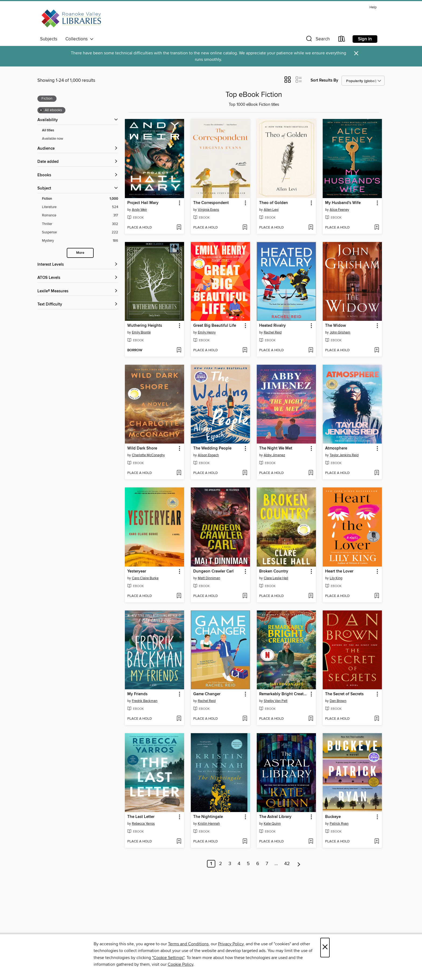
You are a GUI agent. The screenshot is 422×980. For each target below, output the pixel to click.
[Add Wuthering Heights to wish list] (179, 350)
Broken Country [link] (274, 571)
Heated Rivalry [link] (272, 326)
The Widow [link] (335, 326)
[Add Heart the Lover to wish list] (377, 596)
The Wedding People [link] (212, 448)
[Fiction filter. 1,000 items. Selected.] (80, 199)
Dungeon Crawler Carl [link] (213, 571)
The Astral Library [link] (275, 817)
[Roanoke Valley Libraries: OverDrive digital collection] (72, 19)
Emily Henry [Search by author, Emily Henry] (207, 332)
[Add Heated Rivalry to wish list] (311, 350)
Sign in (365, 39)
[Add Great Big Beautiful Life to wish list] (245, 350)
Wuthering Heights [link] (145, 326)
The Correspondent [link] (211, 203)
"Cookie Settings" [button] (168, 958)
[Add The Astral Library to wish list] (311, 842)
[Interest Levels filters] (78, 265)
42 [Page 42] (287, 864)
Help (373, 7)
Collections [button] (80, 39)
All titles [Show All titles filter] (48, 130)
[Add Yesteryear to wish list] (179, 596)
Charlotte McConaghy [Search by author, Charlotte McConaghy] (148, 455)
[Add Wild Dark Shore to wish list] (179, 473)
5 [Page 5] (248, 864)
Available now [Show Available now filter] (53, 139)
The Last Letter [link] (141, 817)
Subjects (49, 39)
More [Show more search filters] (80, 253)
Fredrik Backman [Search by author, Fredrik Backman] (145, 701)
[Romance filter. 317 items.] (80, 215)
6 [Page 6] (258, 864)
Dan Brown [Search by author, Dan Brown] (338, 701)
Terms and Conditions (188, 944)
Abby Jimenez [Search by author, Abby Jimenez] (274, 455)
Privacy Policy (231, 944)
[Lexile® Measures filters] (78, 291)
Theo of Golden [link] (274, 203)
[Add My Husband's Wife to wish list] (377, 228)
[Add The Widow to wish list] (377, 350)
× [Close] (325, 948)
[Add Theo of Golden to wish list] (311, 228)
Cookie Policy (180, 964)
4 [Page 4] (239, 864)
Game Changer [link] (207, 694)
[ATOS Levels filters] (78, 278)
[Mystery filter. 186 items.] (80, 241)
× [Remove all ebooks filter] (41, 110)
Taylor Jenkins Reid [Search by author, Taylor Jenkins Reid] (344, 455)
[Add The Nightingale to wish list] (245, 842)
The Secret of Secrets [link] (344, 694)
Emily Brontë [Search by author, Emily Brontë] (141, 332)
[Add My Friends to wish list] (179, 719)
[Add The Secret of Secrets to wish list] (377, 719)
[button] (317, 40)
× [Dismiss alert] (356, 53)
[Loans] (342, 40)
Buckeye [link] (333, 817)
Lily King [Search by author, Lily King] (336, 578)
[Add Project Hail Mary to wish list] (179, 228)
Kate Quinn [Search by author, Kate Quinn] (272, 824)
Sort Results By (324, 80)
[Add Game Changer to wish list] (245, 719)
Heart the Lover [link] (339, 571)
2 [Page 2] (221, 864)
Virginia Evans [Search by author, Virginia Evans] (208, 210)
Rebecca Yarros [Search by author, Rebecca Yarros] (143, 824)
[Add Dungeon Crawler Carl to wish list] (245, 596)
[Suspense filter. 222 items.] (80, 232)
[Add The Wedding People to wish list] (245, 473)
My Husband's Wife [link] (343, 203)
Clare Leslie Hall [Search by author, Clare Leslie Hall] (276, 578)
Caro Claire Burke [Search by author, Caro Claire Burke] (145, 578)
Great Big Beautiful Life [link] (215, 326)
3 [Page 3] (230, 864)
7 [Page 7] (267, 864)
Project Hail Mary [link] (143, 203)
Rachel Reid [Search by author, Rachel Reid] (273, 332)
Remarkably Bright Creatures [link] (284, 694)
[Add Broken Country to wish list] (311, 596)
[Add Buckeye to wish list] (377, 842)
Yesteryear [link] (137, 571)
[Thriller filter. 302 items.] (80, 224)
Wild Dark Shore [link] (142, 448)
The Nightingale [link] (208, 817)
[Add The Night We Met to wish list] (311, 473)
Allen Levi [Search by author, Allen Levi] (271, 210)
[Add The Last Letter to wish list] (179, 842)
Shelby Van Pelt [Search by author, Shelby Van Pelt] (276, 701)
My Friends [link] (137, 694)
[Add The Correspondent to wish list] (245, 228)
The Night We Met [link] (276, 448)
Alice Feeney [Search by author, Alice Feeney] (339, 210)
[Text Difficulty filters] (78, 305)
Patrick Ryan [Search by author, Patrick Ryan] (339, 824)
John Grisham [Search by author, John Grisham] (340, 332)
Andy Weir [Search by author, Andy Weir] (139, 210)
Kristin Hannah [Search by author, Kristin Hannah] (209, 824)
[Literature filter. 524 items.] (80, 207)
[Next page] (299, 864)
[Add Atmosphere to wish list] (377, 473)
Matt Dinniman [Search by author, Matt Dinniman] (209, 578)
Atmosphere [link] (336, 448)
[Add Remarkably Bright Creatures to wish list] (311, 719)
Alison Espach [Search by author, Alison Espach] (208, 455)
